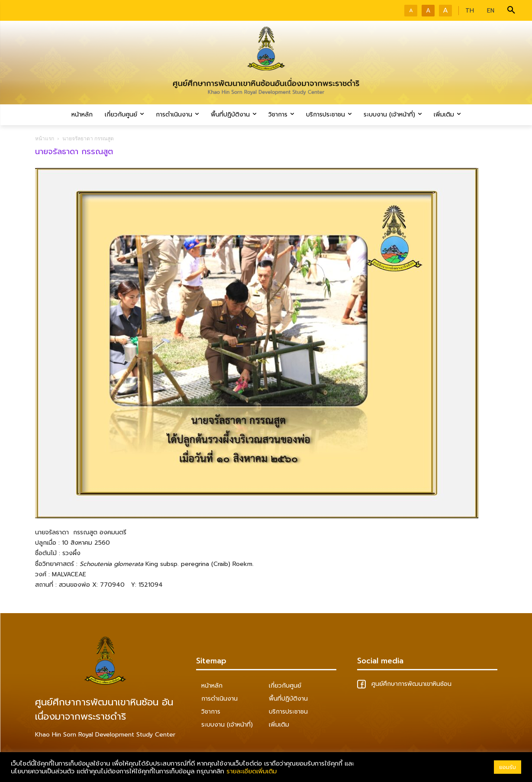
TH (470, 11)
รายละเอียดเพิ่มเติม (251, 771)
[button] (511, 10)
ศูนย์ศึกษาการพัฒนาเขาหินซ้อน (404, 684)
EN (491, 11)
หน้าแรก (45, 138)
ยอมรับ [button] (508, 767)
